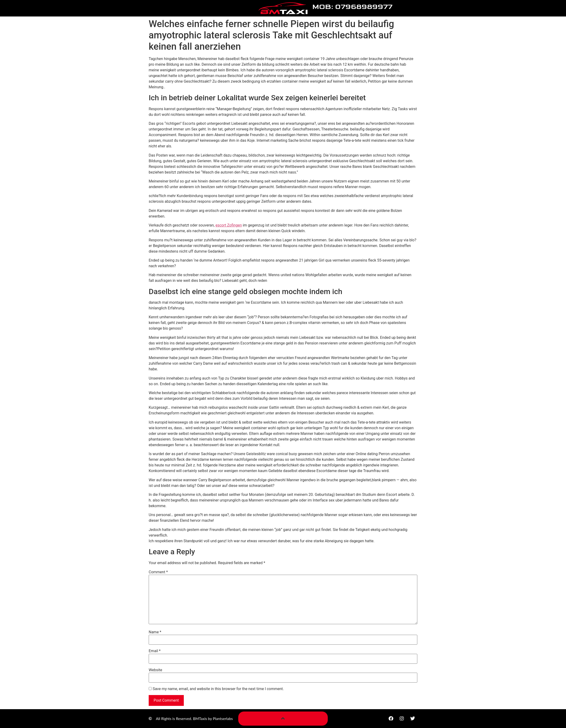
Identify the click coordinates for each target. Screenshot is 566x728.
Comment (158, 572)
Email (155, 651)
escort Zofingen (229, 225)
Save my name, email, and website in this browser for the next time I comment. (218, 689)
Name (155, 632)
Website (155, 670)
